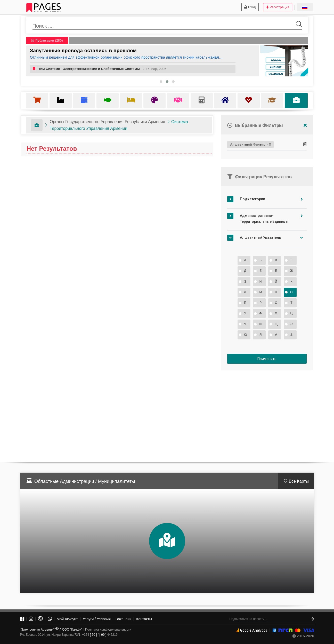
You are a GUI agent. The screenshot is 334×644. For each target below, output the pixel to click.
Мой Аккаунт (67, 619)
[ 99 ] (103, 635)
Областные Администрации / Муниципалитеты (85, 481)
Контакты (144, 619)
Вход (250, 7)
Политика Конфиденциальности (108, 630)
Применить (267, 359)
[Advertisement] (267, 414)
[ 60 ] (93, 635)
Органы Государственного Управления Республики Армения (107, 122)
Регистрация (278, 7)
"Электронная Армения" (39, 630)
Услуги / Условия (97, 619)
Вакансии (124, 619)
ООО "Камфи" (72, 630)
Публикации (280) (47, 41)
